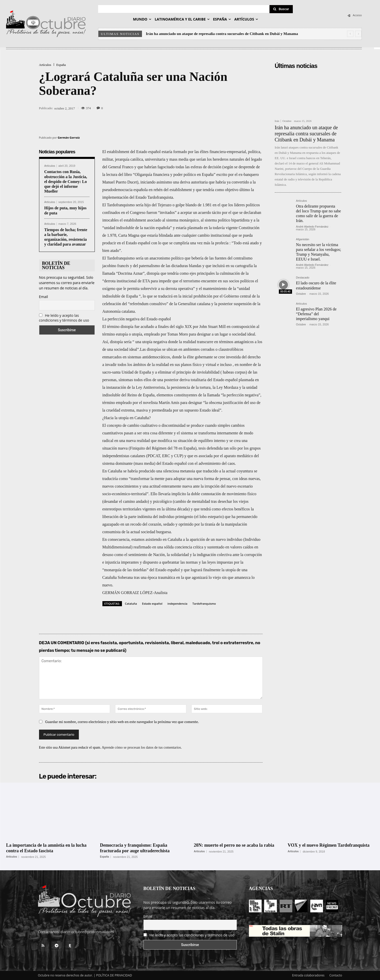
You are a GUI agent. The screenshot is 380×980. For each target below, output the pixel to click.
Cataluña (131, 604)
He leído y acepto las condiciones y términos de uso (64, 318)
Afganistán (303, 239)
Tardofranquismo (204, 604)
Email (44, 297)
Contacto (336, 975)
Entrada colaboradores (308, 975)
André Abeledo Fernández (312, 227)
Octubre (287, 121)
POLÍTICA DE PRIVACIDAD (114, 975)
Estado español (152, 604)
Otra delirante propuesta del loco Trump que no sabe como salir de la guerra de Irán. (319, 214)
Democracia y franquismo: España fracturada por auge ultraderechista (135, 848)
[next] (358, 34)
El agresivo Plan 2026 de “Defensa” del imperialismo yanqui (316, 314)
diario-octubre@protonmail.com (87, 932)
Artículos (45, 65)
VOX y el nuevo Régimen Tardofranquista (329, 845)
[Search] (281, 9)
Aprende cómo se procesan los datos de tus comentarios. (142, 747)
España (61, 65)
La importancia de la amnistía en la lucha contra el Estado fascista (47, 848)
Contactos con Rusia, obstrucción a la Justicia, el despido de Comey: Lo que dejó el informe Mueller (66, 181)
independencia (178, 604)
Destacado (303, 278)
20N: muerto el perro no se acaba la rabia (234, 845)
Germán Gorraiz (69, 137)
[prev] (350, 34)
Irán (277, 121)
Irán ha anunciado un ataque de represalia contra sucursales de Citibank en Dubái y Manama (222, 34)
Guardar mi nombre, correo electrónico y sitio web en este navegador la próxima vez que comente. (122, 722)
